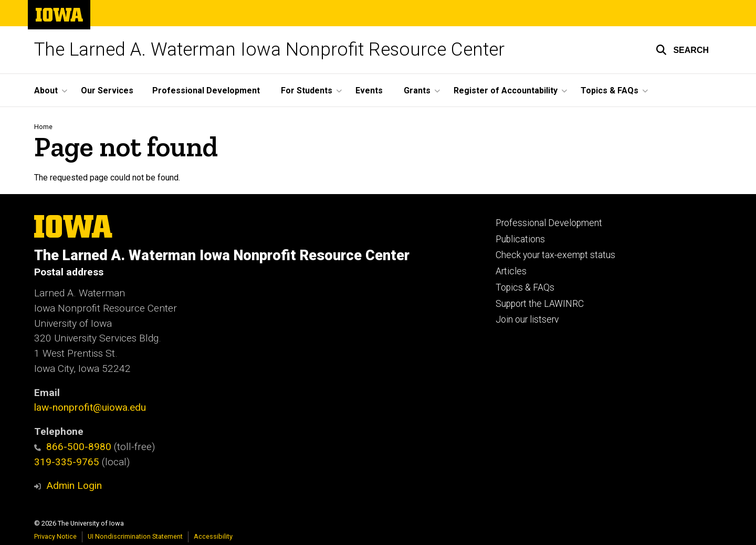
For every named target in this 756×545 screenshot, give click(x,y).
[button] (682, 50)
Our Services (107, 90)
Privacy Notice (55, 536)
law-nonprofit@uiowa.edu (90, 407)
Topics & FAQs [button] (610, 90)
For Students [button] (307, 90)
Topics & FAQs (525, 287)
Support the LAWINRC (540, 304)
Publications (520, 239)
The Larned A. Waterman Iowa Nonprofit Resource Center (269, 50)
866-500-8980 (73, 447)
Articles (511, 271)
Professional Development (206, 90)
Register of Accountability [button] (506, 90)
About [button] (46, 90)
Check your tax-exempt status (555, 255)
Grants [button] (417, 90)
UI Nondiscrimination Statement (135, 536)
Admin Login (74, 485)
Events (369, 90)
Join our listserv (527, 319)
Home (43, 127)
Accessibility (213, 536)
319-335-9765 (67, 462)
